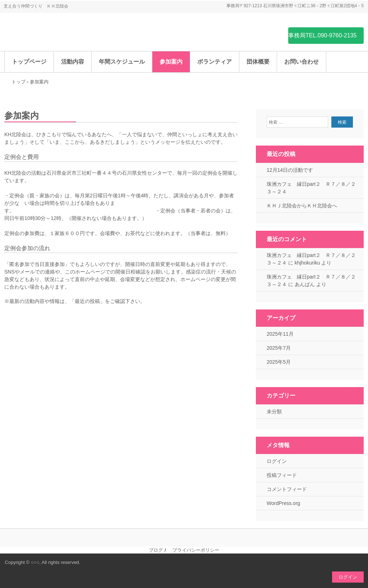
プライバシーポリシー (196, 550)
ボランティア (215, 62)
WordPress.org (283, 503)
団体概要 (258, 62)
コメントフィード (287, 489)
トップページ (29, 62)
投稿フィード (282, 475)
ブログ (156, 550)
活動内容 (73, 62)
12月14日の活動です (290, 170)
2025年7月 (279, 348)
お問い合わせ (302, 62)
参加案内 (171, 62)
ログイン (277, 461)
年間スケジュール (122, 62)
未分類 (274, 412)
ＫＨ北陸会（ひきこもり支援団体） (58, 35)
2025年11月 (280, 334)
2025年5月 (279, 362)
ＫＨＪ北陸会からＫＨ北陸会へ (302, 206)
